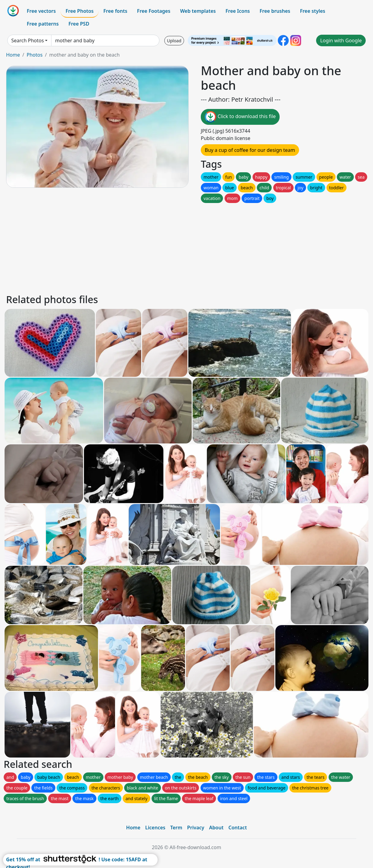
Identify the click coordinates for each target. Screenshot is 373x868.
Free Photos (79, 11)
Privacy (196, 828)
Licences (155, 828)
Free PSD (79, 24)
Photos (34, 55)
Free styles (313, 11)
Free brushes (275, 11)
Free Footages (154, 11)
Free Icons (238, 11)
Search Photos (28, 40)
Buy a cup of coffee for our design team (250, 150)
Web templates (198, 11)
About (216, 828)
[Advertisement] (186, 247)
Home (13, 55)
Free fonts (115, 11)
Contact (238, 828)
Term (176, 828)
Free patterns (43, 24)
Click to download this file (240, 117)
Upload (174, 41)
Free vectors (41, 11)
